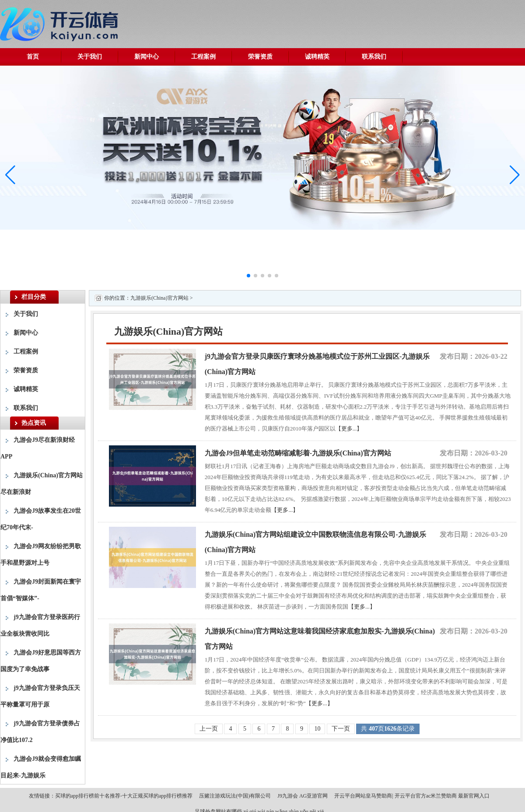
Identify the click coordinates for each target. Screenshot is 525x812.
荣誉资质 (260, 57)
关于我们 (90, 57)
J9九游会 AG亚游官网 (303, 796)
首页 (33, 57)
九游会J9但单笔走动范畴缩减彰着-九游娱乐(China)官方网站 (298, 453)
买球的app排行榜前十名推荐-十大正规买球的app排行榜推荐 (124, 796)
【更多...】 (349, 429)
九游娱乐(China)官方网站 (159, 298)
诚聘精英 (317, 57)
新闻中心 (147, 57)
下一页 (341, 729)
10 (317, 729)
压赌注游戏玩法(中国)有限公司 (235, 796)
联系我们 (374, 57)
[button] (515, 175)
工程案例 (203, 57)
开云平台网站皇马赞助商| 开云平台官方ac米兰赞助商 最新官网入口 (412, 796)
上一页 (209, 729)
